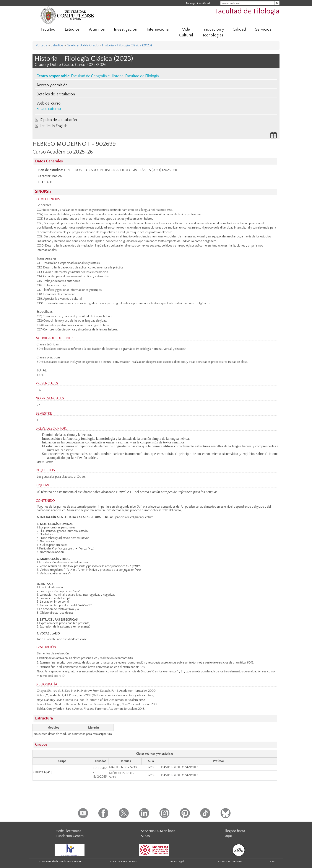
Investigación (126, 29)
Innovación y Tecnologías (213, 32)
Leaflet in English (54, 126)
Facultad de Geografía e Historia (97, 76)
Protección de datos (230, 861)
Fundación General (70, 836)
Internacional (158, 29)
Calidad (239, 29)
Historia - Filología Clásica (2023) (127, 45)
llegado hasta (235, 831)
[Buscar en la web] (277, 3)
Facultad (48, 29)
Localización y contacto (124, 861)
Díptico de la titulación (58, 120)
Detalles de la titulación (56, 94)
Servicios (263, 29)
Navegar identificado (199, 3)
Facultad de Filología (247, 11)
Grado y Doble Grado (83, 45)
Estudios (72, 29)
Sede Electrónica (69, 831)
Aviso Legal (177, 861)
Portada (41, 45)
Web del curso (48, 103)
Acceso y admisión (52, 85)
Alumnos (97, 29)
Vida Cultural (186, 32)
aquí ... (230, 836)
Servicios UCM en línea (158, 831)
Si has (145, 836)
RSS (272, 861)
